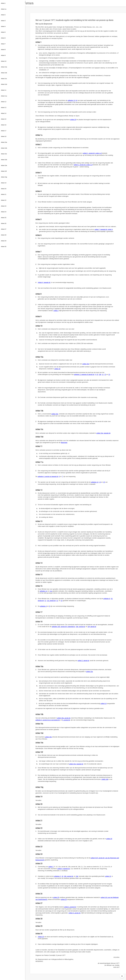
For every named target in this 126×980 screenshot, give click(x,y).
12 (105, 374)
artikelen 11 (71, 100)
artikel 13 (108, 876)
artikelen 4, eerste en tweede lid (48, 476)
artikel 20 (73, 120)
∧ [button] (122, 976)
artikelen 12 (95, 482)
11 (103, 374)
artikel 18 (86, 364)
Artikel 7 (56, 311)
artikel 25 (56, 897)
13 (109, 374)
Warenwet (64, 443)
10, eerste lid (68, 876)
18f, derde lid (92, 627)
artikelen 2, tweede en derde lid (84, 374)
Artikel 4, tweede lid (44, 282)
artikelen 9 (107, 599)
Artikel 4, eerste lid (75, 913)
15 (104, 482)
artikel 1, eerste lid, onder (92, 153)
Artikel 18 (105, 779)
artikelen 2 (57, 876)
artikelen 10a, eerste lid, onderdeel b (63, 627)
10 (97, 374)
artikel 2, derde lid (83, 661)
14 (76, 100)
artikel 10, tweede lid (103, 433)
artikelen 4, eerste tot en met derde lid (48, 720)
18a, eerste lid (80, 627)
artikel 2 (51, 867)
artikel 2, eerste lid (70, 907)
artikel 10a (55, 414)
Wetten (36, 3)
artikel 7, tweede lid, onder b (104, 229)
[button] (28, 3)
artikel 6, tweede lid (64, 869)
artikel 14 (104, 703)
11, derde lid (51, 601)
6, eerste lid (66, 720)
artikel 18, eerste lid (64, 718)
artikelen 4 (43, 606)
